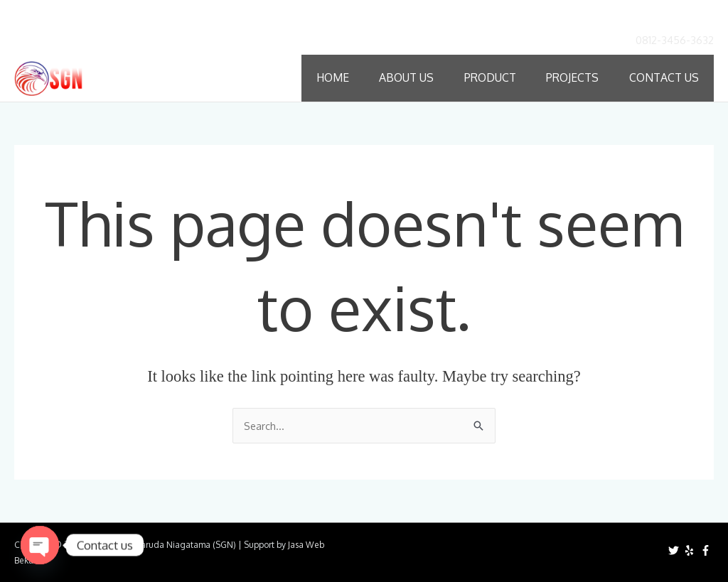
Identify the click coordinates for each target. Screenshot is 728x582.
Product (491, 78)
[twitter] (675, 550)
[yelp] (691, 550)
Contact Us (665, 78)
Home (333, 78)
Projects (574, 78)
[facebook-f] (707, 550)
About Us (408, 78)
